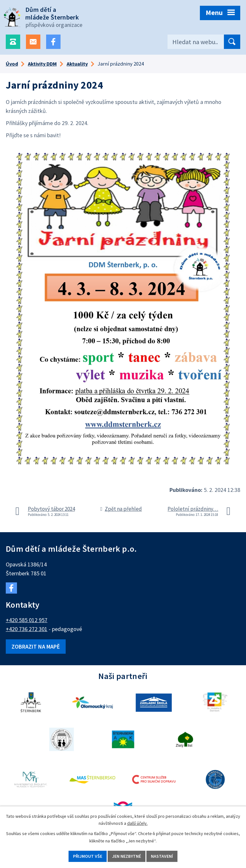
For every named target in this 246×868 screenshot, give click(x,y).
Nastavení (162, 856)
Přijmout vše (88, 856)
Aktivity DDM (42, 64)
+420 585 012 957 (27, 620)
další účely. (137, 824)
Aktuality (77, 64)
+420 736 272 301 (27, 629)
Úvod (12, 64)
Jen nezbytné (127, 856)
